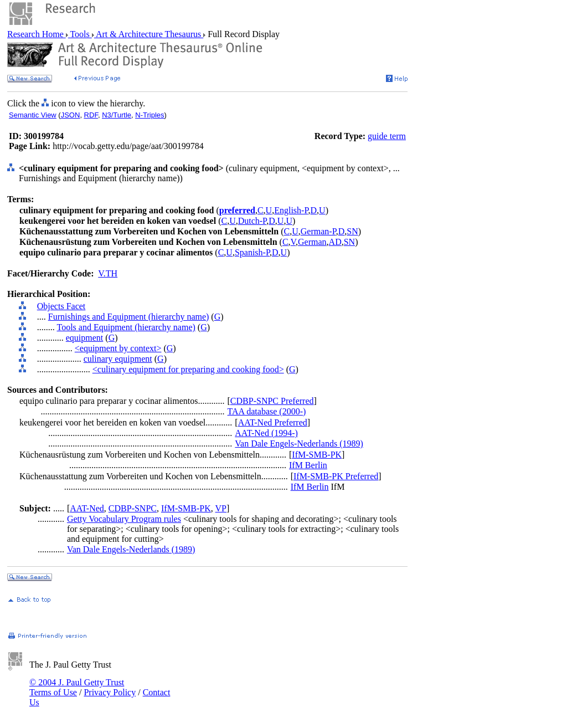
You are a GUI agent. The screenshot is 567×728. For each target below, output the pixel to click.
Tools (80, 34)
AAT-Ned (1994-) (266, 433)
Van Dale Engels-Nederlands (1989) (299, 444)
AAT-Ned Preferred (273, 422)
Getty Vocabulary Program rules (124, 519)
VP (221, 508)
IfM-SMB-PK (317, 455)
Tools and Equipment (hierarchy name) (126, 327)
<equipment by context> (118, 348)
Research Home (37, 34)
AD (335, 242)
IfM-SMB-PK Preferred (336, 476)
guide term (387, 136)
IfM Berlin (308, 465)
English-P (291, 210)
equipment (85, 338)
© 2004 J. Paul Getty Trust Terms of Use (77, 687)
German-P (318, 231)
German (312, 242)
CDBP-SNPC (133, 508)
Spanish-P (252, 252)
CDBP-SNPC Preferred (272, 401)
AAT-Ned (87, 508)
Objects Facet (61, 306)
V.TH (108, 273)
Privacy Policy (110, 692)
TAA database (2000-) (267, 411)
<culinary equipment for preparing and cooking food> (188, 369)
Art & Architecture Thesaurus (149, 34)
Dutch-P (252, 221)
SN (352, 231)
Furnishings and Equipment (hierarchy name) (129, 317)
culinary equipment (118, 359)
